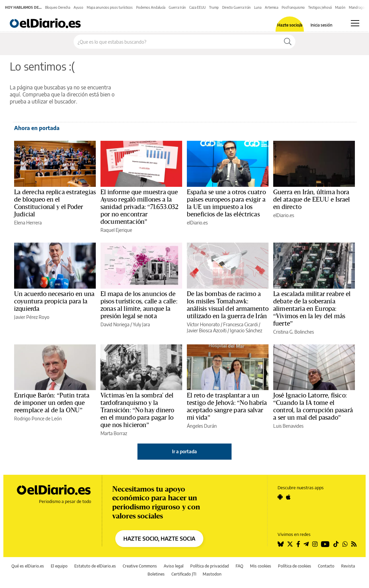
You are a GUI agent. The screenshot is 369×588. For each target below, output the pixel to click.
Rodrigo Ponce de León (38, 418)
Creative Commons (140, 566)
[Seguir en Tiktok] (336, 544)
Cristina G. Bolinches (294, 332)
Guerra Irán (177, 7)
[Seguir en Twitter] (290, 544)
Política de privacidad (210, 566)
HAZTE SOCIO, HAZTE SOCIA (159, 539)
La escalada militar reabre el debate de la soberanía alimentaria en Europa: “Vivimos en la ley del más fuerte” (312, 309)
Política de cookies (295, 566)
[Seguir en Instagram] (315, 544)
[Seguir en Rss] (354, 544)
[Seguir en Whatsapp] (345, 544)
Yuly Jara (141, 324)
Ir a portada (184, 451)
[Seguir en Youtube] (325, 544)
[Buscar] (288, 42)
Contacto (326, 566)
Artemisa (272, 7)
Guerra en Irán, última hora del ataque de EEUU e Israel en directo (312, 200)
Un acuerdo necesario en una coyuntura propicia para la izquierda (54, 301)
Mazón (340, 7)
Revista (348, 566)
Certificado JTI (184, 574)
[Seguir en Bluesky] (281, 544)
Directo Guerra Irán (236, 7)
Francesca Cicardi (240, 324)
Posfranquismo (293, 7)
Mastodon (212, 574)
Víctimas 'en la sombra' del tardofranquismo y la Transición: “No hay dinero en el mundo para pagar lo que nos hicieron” (137, 410)
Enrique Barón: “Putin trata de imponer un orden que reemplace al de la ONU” (52, 403)
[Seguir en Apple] (288, 497)
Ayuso (78, 7)
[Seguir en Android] (280, 497)
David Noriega (115, 324)
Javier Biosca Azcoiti (207, 330)
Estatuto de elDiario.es (95, 566)
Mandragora (358, 7)
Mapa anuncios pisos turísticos (110, 7)
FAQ (239, 566)
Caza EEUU (197, 7)
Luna (258, 7)
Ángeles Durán (202, 426)
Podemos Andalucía (151, 7)
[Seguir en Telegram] (306, 544)
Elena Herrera (28, 223)
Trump (214, 7)
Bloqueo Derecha (58, 7)
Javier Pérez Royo (32, 317)
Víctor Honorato (203, 324)
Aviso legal (174, 566)
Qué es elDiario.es (28, 566)
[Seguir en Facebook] (298, 544)
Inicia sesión (321, 25)
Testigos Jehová (320, 7)
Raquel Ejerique (116, 230)
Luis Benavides (288, 426)
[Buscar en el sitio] (177, 42)
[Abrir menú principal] (355, 23)
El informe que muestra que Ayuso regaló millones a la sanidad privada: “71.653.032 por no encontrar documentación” (139, 207)
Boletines (156, 574)
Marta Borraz (114, 433)
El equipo (59, 566)
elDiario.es (197, 223)
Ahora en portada (37, 128)
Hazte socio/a (290, 25)
